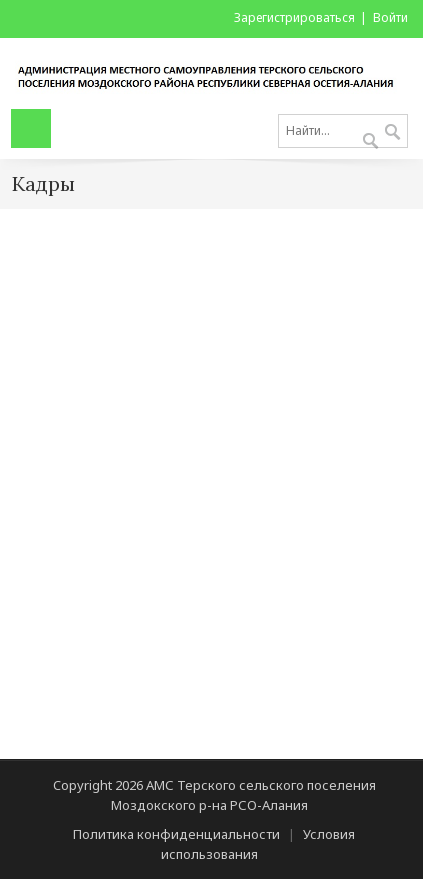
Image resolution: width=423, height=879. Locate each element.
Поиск (392, 133)
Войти (390, 17)
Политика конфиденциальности (176, 834)
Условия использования (258, 844)
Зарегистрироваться (294, 17)
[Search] (343, 131)
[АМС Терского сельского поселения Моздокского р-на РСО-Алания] (211, 72)
